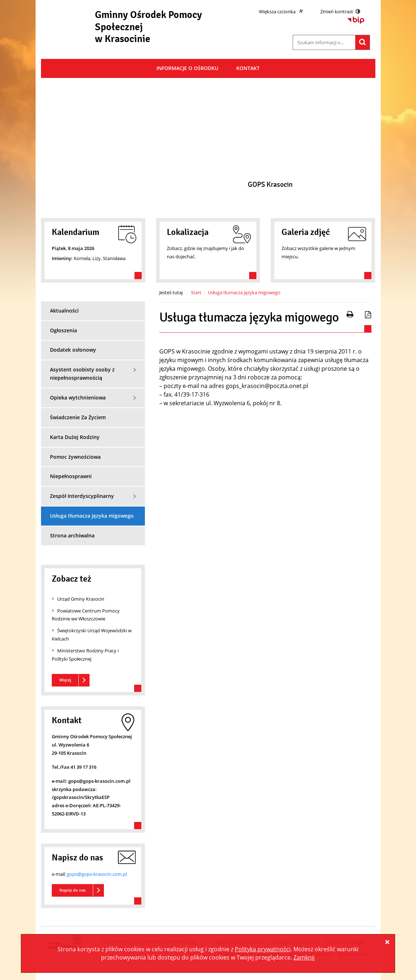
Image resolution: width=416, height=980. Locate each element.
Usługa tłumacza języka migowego (244, 292)
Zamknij (304, 957)
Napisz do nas (72, 890)
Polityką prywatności (263, 949)
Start (196, 292)
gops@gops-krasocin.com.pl (97, 874)
